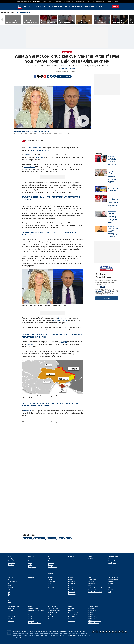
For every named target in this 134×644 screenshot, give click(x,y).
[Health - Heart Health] (72, 592)
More (101, 6)
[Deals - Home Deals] (92, 584)
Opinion (44, 6)
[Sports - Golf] (9, 594)
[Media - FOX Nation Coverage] (94, 559)
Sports (67, 6)
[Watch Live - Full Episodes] (52, 615)
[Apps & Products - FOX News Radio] (93, 619)
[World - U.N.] (49, 559)
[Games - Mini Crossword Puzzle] (34, 625)
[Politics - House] (30, 563)
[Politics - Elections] (31, 571)
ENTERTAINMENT (40, 539)
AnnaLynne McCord (34, 148)
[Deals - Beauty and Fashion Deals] (95, 592)
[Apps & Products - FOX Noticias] (92, 615)
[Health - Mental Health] (72, 590)
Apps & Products (94, 606)
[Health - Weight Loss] (72, 584)
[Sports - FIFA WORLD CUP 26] (14, 598)
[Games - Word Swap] (31, 617)
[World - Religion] (50, 571)
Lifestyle (80, 6)
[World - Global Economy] (53, 567)
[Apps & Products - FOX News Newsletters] (95, 621)
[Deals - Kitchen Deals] (92, 586)
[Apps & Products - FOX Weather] (92, 611)
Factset (41, 635)
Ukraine (61, 539)
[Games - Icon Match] (31, 621)
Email (55, 76)
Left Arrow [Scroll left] (2, 19)
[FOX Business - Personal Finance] (113, 580)
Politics (31, 6)
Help (51, 631)
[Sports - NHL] (9, 592)
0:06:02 (105, 192)
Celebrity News (67, 52)
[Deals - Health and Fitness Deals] (95, 590)
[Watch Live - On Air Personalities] (54, 613)
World (38, 6)
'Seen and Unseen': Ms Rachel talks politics (113, 190)
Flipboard (45, 76)
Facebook (35, 76)
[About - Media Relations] (73, 617)
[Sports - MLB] (9, 584)
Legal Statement (73, 635)
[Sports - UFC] (9, 600)
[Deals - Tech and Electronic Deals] (95, 588)
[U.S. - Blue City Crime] (12, 559)
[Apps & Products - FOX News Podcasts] (94, 623)
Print (51, 76)
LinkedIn (110, 632)
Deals (90, 577)
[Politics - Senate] (30, 561)
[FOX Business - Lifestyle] (111, 588)
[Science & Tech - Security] (10, 611)
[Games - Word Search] (32, 619)
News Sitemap (74, 631)
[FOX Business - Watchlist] (111, 586)
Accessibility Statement (64, 631)
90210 (28, 155)
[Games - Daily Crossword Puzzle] (35, 623)
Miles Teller (111, 170)
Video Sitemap (82, 631)
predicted (31, 344)
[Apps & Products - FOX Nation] (91, 613)
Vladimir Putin (39, 157)
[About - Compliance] (72, 621)
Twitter (38, 76)
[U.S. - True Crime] (11, 565)
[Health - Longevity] (71, 580)
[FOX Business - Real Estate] (112, 590)
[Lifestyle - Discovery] (51, 586)
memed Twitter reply (60, 320)
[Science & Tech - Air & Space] (11, 609)
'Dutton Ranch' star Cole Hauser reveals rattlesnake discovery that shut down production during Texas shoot (113, 233)
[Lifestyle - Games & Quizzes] (53, 588)
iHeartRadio (126, 632)
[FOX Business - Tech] (110, 592)
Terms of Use (108, 291)
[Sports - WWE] (10, 602)
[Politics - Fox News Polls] (32, 569)
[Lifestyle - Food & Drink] (52, 582)
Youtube (103, 632)
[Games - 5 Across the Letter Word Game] (37, 611)
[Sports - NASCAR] (11, 586)
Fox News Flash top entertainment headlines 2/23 (32, 131)
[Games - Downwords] (31, 613)
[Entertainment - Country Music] (112, 563)
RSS (116, 632)
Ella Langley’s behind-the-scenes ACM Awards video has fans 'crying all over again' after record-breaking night (113, 203)
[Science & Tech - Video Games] (12, 615)
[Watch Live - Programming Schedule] (55, 611)
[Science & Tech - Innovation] (11, 613)
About (71, 606)
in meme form (63, 318)
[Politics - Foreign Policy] (32, 567)
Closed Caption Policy (43, 631)
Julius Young (65, 68)
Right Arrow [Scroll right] (131, 19)
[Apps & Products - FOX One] (91, 625)
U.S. (25, 6)
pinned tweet (28, 411)
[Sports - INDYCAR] (11, 588)
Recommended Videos (8, 12)
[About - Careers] (71, 611)
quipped (64, 342)
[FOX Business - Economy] (111, 582)
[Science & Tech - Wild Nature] (11, 621)
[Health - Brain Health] (72, 582)
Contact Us (55, 631)
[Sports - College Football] (12, 582)
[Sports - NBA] (9, 590)
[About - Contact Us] (71, 609)
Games (31, 606)
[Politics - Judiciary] (31, 565)
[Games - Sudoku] (30, 615)
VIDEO (109, 187)
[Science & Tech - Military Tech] (12, 617)
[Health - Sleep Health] (72, 586)
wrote (67, 327)
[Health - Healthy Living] (72, 594)
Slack (113, 632)
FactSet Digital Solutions (63, 635)
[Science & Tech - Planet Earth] (12, 619)
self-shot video (30, 167)
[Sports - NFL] (9, 580)
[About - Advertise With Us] (73, 615)
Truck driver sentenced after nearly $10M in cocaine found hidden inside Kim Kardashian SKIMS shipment (113, 218)
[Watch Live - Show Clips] (51, 617)
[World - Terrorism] (51, 563)
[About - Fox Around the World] (74, 613)
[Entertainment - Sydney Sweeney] (113, 559)
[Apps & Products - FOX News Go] (92, 609)
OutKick (74, 6)
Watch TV (116, 7)
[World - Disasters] (51, 565)
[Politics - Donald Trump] (32, 559)
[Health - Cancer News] (72, 588)
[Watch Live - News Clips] (51, 619)
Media (50, 6)
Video (93, 6)
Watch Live (52, 606)
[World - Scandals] (51, 573)
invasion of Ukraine (42, 150)
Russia (32, 150)
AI (97, 6)
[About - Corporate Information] (74, 619)
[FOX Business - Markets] (111, 584)
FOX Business (113, 577)
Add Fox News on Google (65, 76)
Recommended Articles (24, 12)
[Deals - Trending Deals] (92, 580)
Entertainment (58, 6)
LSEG (19, 637)
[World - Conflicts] (51, 561)
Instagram (100, 632)
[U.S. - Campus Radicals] (13, 561)
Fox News (20, 7)
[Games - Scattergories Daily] (33, 609)
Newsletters (119, 632)
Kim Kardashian (112, 211)
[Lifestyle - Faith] (50, 584)
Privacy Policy (99, 291)
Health (87, 6)
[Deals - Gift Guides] (91, 582)
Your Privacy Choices (32, 631)
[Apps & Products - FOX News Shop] (93, 617)
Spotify (123, 632)
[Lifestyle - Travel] (50, 580)
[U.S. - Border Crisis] (12, 563)
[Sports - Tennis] (10, 596)
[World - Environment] (52, 569)
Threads (42, 76)
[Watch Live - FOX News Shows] (53, 609)
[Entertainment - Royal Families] (112, 561)
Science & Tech (14, 606)
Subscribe (107, 298)
